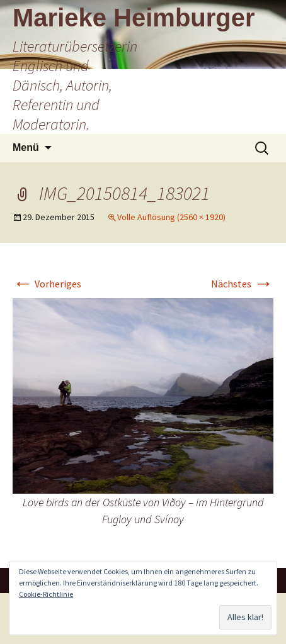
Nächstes (242, 284)
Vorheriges (47, 284)
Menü (26, 147)
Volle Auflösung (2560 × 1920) (171, 217)
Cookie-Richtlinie (46, 594)
